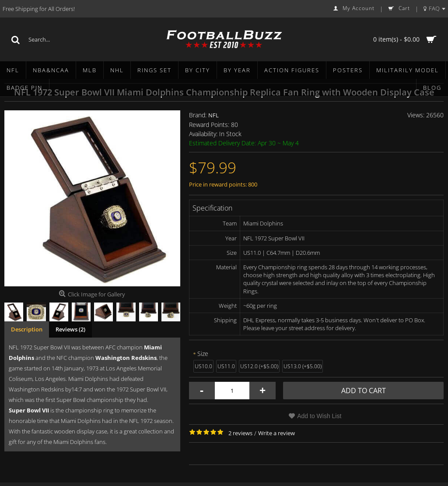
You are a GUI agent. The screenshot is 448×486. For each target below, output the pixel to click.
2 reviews (240, 433)
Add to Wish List (319, 416)
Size (203, 354)
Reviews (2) (70, 329)
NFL (213, 115)
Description (27, 329)
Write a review (276, 433)
